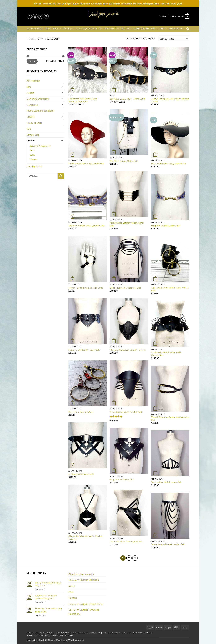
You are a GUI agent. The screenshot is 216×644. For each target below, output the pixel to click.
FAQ (71, 592)
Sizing (72, 586)
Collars (68, 29)
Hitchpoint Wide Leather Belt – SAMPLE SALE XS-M (83, 100)
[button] (163, 16)
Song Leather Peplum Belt (122, 479)
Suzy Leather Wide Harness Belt (166, 482)
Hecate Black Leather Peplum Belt (126, 542)
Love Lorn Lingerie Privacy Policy (86, 604)
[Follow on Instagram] (35, 16)
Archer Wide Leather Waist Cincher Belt (127, 224)
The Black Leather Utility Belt (124, 161)
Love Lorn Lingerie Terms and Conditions (84, 612)
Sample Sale (33, 135)
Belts (32, 150)
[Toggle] (62, 87)
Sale (163, 29)
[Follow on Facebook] (29, 16)
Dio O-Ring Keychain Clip (81, 412)
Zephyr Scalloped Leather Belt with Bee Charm (170, 100)
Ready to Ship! (34, 123)
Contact (73, 598)
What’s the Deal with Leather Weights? (46, 597)
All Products (35, 29)
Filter (32, 61)
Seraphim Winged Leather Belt (166, 226)
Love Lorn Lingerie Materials (84, 580)
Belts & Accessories (146, 29)
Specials (31, 140)
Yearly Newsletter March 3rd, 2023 (48, 584)
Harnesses (112, 29)
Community (177, 29)
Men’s (48, 29)
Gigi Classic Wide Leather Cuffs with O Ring (170, 289)
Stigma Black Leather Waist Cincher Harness (85, 537)
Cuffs (32, 155)
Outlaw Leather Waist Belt (81, 474)
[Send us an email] (46, 16)
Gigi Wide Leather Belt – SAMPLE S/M (128, 99)
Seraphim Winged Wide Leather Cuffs (87, 226)
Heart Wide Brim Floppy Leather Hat (86, 163)
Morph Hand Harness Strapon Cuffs (86, 288)
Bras (57, 29)
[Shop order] (174, 39)
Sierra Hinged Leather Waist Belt (84, 350)
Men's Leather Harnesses (40, 111)
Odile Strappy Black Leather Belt (125, 288)
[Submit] (61, 176)
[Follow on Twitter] (41, 16)
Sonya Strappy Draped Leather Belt (168, 544)
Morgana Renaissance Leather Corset (128, 350)
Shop (41, 39)
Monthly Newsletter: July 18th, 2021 (48, 610)
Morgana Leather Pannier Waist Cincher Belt (166, 354)
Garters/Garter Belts (90, 29)
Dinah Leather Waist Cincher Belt (126, 412)
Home (30, 39)
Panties (126, 29)
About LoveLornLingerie (81, 574)
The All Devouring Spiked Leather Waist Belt (170, 419)
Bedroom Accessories (40, 146)
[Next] (135, 558)
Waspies (33, 159)
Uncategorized (34, 166)
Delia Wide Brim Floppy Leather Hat (169, 163)
